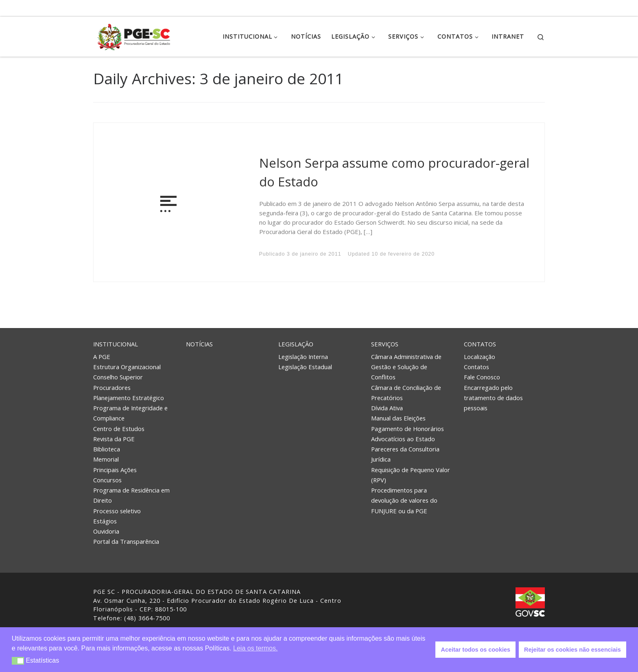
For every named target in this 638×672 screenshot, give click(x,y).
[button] (18, 661)
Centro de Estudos (119, 429)
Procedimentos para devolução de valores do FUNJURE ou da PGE (404, 500)
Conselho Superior (118, 377)
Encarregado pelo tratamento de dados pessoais (493, 398)
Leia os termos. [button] (255, 648)
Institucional (116, 344)
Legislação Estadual (305, 367)
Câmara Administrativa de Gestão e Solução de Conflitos (406, 367)
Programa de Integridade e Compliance (130, 413)
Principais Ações (115, 470)
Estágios (105, 521)
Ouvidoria (106, 531)
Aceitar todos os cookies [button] (476, 650)
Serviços (385, 344)
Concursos (107, 480)
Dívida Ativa (387, 408)
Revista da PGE (114, 439)
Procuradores (112, 387)
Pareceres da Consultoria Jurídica (405, 454)
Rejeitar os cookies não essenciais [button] (572, 650)
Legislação (296, 344)
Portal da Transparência (126, 541)
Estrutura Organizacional (127, 367)
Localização (480, 357)
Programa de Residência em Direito (131, 495)
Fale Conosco (482, 377)
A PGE (102, 357)
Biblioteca (107, 449)
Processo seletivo (117, 511)
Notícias (199, 344)
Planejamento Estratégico (129, 398)
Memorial (106, 459)
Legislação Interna (303, 357)
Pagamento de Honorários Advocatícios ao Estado (407, 434)
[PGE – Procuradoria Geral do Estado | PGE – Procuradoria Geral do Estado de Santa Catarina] (134, 35)
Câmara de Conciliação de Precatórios (406, 393)
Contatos (480, 344)
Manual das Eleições (398, 418)
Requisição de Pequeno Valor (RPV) (411, 475)
